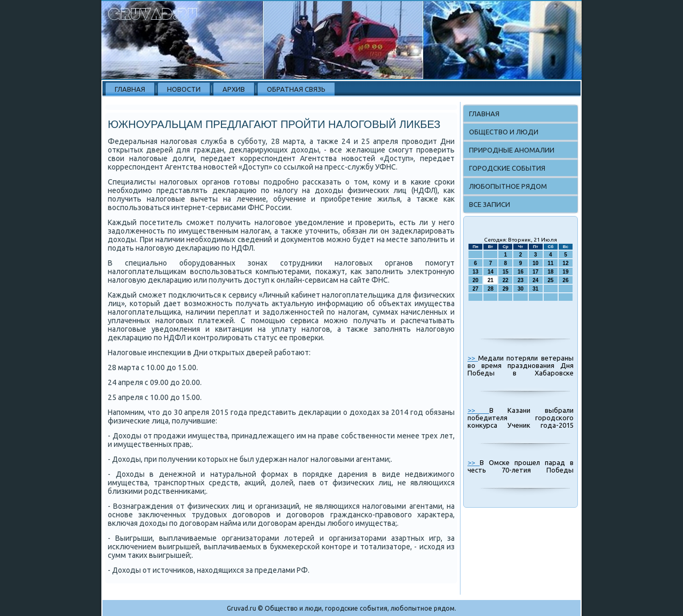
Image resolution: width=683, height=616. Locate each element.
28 (491, 289)
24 (535, 280)
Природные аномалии (512, 150)
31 (535, 289)
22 (506, 280)
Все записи (490, 204)
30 (521, 289)
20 (476, 280)
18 (550, 272)
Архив (234, 89)
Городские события (507, 168)
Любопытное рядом (508, 186)
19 (565, 272)
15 (506, 272)
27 (476, 289)
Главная (130, 89)
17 (535, 272)
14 (491, 272)
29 (506, 289)
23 (521, 280)
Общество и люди (504, 132)
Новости (184, 89)
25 (550, 280)
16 (521, 272)
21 (491, 280)
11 (550, 263)
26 (565, 280)
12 (565, 263)
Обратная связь (296, 89)
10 (535, 263)
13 (476, 272)
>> (473, 358)
